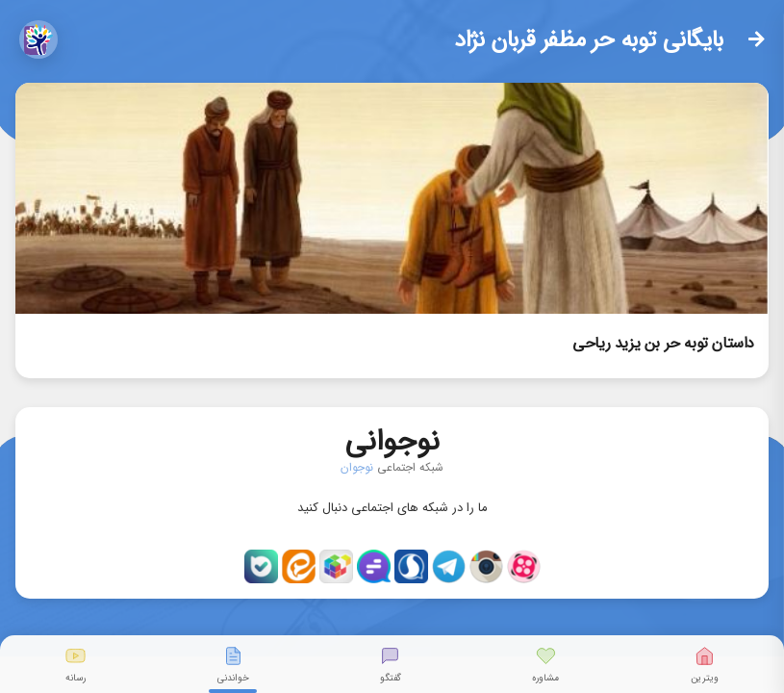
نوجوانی (392, 437)
